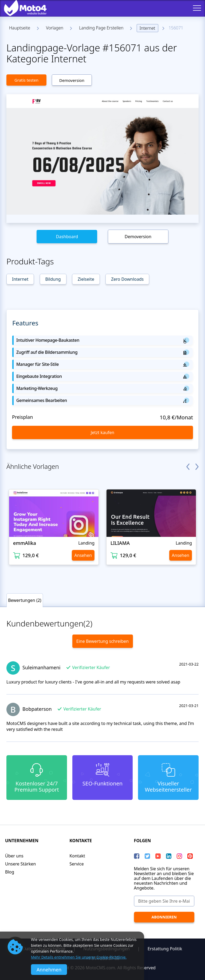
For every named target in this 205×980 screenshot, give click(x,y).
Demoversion (72, 80)
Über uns (14, 856)
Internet (147, 28)
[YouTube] (158, 856)
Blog (10, 872)
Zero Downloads (127, 279)
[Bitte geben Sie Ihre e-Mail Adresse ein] (164, 901)
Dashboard (67, 237)
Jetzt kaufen (102, 432)
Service (76, 864)
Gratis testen (26, 80)
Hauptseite (20, 28)
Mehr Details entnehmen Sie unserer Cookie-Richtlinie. (79, 957)
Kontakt (77, 856)
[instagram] (179, 856)
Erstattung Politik (165, 949)
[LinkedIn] (169, 856)
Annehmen (49, 970)
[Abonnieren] (164, 917)
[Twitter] (147, 856)
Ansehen (83, 555)
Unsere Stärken (20, 864)
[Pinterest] (190, 856)
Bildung (53, 279)
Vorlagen (55, 28)
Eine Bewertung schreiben (102, 641)
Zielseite (86, 279)
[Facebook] (137, 856)
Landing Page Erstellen (101, 28)
